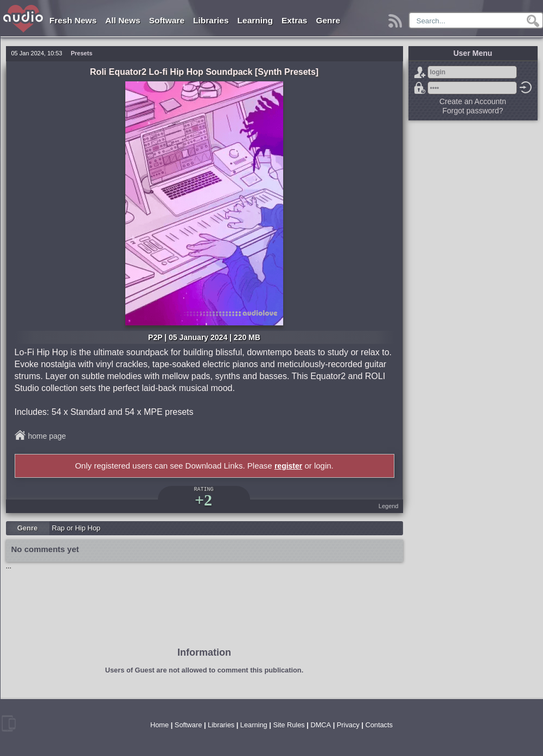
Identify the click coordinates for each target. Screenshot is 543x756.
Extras (294, 20)
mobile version (9, 723)
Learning (255, 20)
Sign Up (420, 72)
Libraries (211, 20)
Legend (389, 506)
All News (123, 20)
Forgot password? (420, 88)
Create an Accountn (473, 101)
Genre (328, 20)
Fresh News (73, 20)
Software (167, 20)
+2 (203, 500)
